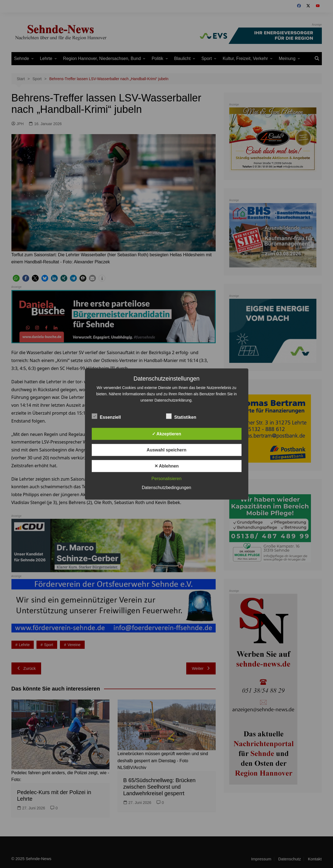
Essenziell (106, 416)
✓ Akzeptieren (167, 434)
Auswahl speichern (167, 450)
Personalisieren (166, 479)
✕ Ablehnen (167, 466)
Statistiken (181, 416)
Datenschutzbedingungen (166, 488)
